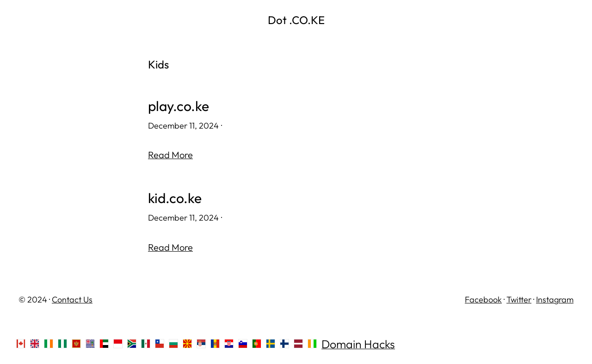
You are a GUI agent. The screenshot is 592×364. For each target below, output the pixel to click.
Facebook (483, 299)
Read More (170, 155)
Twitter (519, 299)
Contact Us (72, 299)
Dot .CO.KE (296, 20)
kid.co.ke (175, 198)
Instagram (555, 299)
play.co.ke (179, 106)
